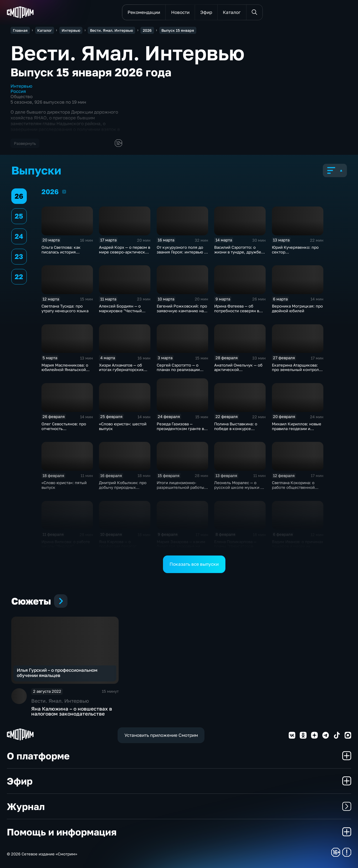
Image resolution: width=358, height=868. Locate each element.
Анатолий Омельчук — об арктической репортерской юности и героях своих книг (238, 372)
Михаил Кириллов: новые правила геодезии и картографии (297, 428)
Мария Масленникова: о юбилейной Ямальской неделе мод (65, 370)
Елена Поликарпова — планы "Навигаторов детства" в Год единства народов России (237, 549)
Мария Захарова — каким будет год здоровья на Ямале (181, 546)
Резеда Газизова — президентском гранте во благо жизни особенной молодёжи (181, 431)
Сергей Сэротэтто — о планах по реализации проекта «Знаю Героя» (178, 370)
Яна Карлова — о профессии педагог (118, 544)
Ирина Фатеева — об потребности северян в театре (237, 311)
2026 (64, 192)
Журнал (179, 806)
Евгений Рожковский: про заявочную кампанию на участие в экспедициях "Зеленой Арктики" (182, 313)
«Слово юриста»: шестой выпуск (123, 426)
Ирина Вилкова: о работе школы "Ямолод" (66, 544)
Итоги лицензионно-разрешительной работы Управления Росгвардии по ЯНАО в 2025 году (180, 490)
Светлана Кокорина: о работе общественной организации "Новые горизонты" (293, 490)
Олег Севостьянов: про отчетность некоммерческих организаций (64, 431)
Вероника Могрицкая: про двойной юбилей (297, 308)
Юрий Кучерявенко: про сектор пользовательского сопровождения (295, 254)
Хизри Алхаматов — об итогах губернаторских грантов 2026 (121, 370)
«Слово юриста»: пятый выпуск (64, 485)
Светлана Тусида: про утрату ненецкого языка (65, 308)
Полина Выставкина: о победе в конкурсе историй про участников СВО (238, 431)
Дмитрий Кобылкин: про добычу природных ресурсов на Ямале (123, 487)
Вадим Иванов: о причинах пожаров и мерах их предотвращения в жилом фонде (298, 549)
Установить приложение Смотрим (161, 735)
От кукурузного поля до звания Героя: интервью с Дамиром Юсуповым (181, 252)
